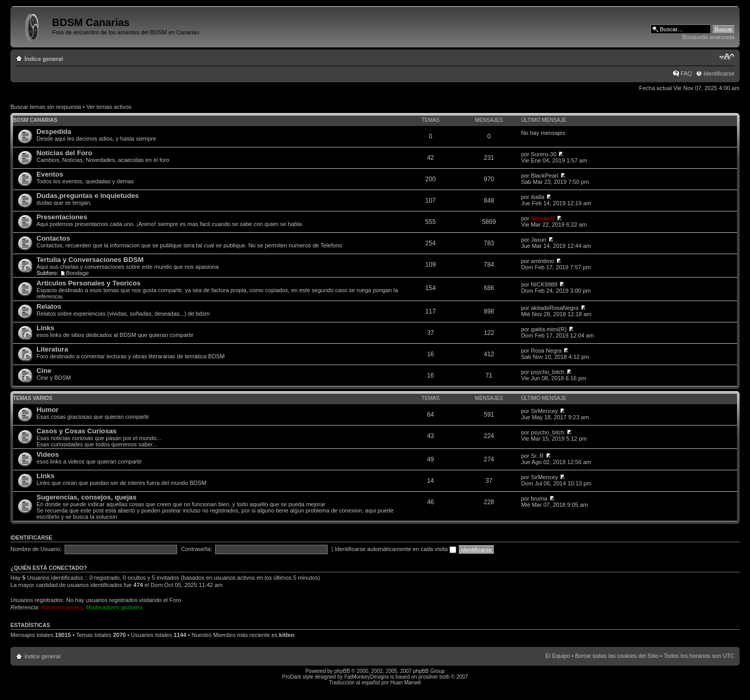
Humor (48, 410)
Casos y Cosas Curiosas (77, 431)
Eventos (50, 174)
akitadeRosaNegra (554, 308)
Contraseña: (197, 549)
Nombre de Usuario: (36, 549)
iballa (537, 197)
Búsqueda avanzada (708, 37)
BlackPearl (545, 176)
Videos (48, 454)
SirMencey (544, 411)
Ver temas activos (109, 107)
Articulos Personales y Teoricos (89, 283)
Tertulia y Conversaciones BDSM (90, 260)
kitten (287, 635)
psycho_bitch (547, 372)
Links (45, 328)
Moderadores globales (114, 607)
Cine (44, 371)
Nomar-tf (543, 218)
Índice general (44, 59)
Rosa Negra (546, 351)
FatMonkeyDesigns (367, 677)
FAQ (686, 73)
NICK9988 (544, 284)
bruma (539, 498)
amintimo (542, 261)
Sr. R (537, 456)
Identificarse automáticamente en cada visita (396, 549)
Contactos (53, 238)
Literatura (52, 349)
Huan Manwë (405, 683)
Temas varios (33, 398)
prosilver (428, 677)
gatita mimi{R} (548, 329)
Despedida (54, 132)
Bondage (78, 273)
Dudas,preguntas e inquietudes (87, 196)
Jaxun (538, 240)
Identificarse (719, 73)
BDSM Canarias (35, 120)
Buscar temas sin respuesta (46, 107)
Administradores (62, 607)
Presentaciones (62, 217)
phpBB (342, 671)
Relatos (49, 307)
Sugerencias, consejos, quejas (86, 497)
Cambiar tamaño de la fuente (727, 57)
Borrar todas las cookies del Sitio (617, 656)
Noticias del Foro (64, 153)
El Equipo (558, 656)
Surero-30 (543, 154)
